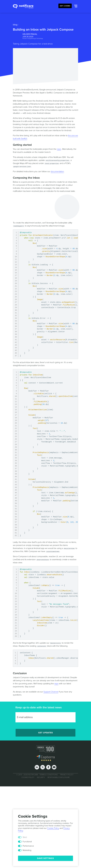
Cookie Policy (28, 777)
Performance (28, 846)
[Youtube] (54, 767)
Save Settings (45, 858)
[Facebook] (48, 767)
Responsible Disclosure (59, 777)
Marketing (27, 850)
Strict (25, 837)
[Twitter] (43, 767)
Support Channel (51, 692)
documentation (57, 172)
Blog (15, 25)
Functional (27, 842)
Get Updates (46, 733)
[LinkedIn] (37, 767)
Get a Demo (65, 6)
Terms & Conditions (49, 775)
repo (59, 149)
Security (41, 777)
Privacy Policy (67, 775)
